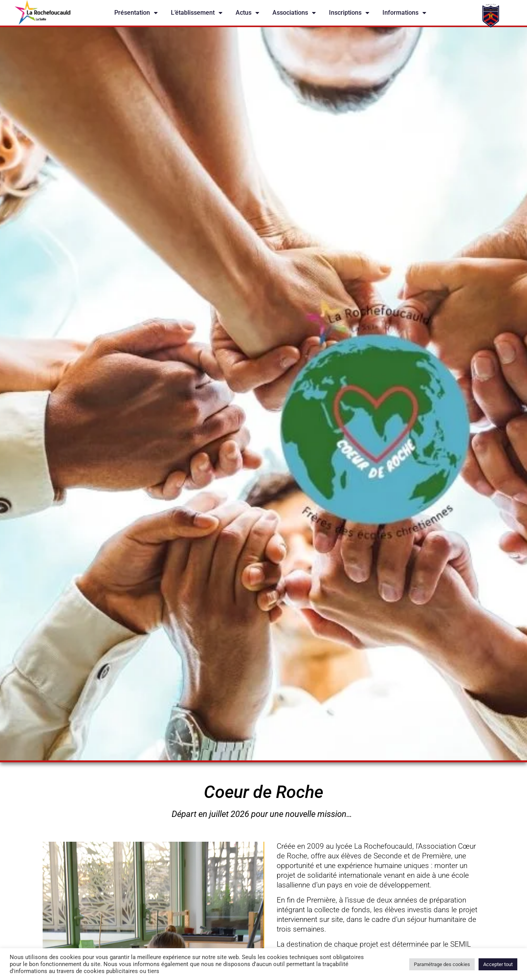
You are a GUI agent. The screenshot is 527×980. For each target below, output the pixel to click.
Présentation (136, 13)
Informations (404, 13)
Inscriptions (349, 13)
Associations (294, 13)
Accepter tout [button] (498, 964)
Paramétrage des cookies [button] (442, 964)
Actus (247, 13)
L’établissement (197, 13)
